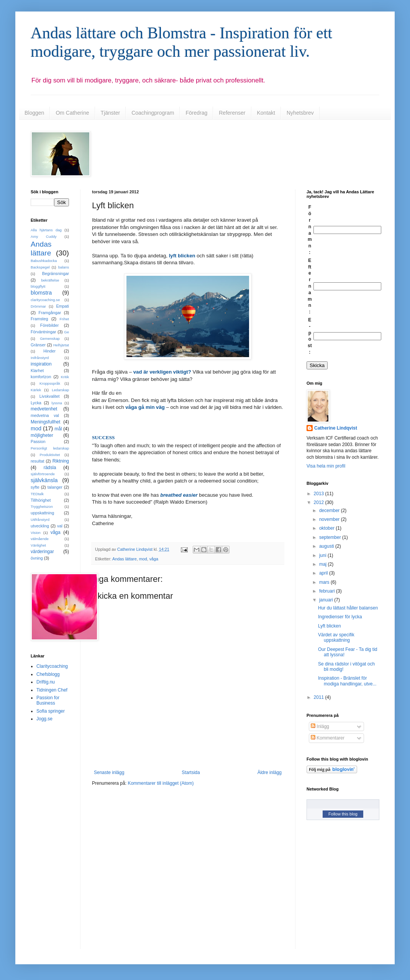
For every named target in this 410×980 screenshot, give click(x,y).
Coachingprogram (153, 113)
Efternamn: (310, 286)
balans (64, 267)
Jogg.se (44, 719)
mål (58, 429)
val (60, 526)
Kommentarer (328, 738)
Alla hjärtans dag (46, 230)
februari (328, 591)
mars (325, 582)
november (330, 519)
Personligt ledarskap (50, 448)
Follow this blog (343, 814)
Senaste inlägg (109, 772)
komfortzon (41, 377)
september (331, 537)
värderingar (42, 552)
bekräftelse (50, 280)
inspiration (41, 364)
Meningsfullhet (45, 422)
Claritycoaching (52, 666)
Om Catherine (72, 113)
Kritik (65, 377)
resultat (37, 461)
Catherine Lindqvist (336, 428)
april (324, 573)
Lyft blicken (330, 626)
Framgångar (50, 313)
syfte (35, 487)
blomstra (41, 293)
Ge (66, 332)
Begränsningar (56, 273)
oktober (327, 528)
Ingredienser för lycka (340, 617)
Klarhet (37, 371)
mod (143, 559)
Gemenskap (50, 338)
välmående (40, 539)
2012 (320, 502)
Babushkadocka (44, 261)
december (330, 511)
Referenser (232, 113)
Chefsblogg (48, 674)
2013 (320, 494)
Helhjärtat (61, 345)
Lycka (36, 403)
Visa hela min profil (326, 466)
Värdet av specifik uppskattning (336, 637)
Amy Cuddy (44, 236)
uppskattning (42, 513)
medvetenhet (44, 409)
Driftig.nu (46, 682)
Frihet (64, 319)
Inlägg (320, 726)
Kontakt (266, 113)
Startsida (191, 772)
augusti (327, 546)
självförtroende (43, 474)
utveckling (40, 526)
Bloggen (34, 113)
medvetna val (45, 415)
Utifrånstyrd (40, 520)
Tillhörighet (41, 500)
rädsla (50, 468)
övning (37, 558)
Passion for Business (48, 700)
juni (323, 555)
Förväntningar (43, 332)
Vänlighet (38, 545)
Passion (38, 441)
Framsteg (39, 319)
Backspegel (40, 267)
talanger (55, 487)
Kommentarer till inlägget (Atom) (161, 783)
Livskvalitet (50, 396)
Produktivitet (50, 455)
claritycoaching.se (45, 300)
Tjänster (111, 113)
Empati (62, 306)
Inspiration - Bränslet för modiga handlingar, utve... (347, 681)
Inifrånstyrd (40, 358)
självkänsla (44, 480)
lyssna (57, 403)
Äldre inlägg (270, 772)
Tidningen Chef (52, 690)
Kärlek (36, 390)
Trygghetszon (42, 506)
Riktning (61, 461)
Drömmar (38, 306)
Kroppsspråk (50, 383)
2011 (320, 697)
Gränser (38, 345)
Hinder (49, 351)
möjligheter (42, 435)
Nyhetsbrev (300, 113)
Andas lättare (125, 559)
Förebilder (50, 325)
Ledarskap (60, 390)
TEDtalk (37, 494)
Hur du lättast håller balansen (348, 608)
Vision (36, 533)
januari (327, 600)
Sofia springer (51, 711)
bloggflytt (38, 286)
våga (154, 559)
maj (324, 564)
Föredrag (196, 113)
